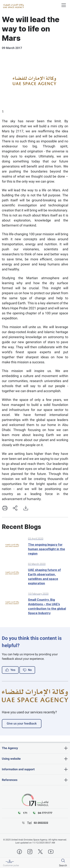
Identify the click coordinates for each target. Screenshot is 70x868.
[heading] (35, 748)
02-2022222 (41, 823)
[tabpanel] (35, 83)
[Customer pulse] (11, 863)
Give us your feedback (22, 723)
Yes (10, 670)
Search (63, 865)
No (27, 670)
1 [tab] (3, 112)
